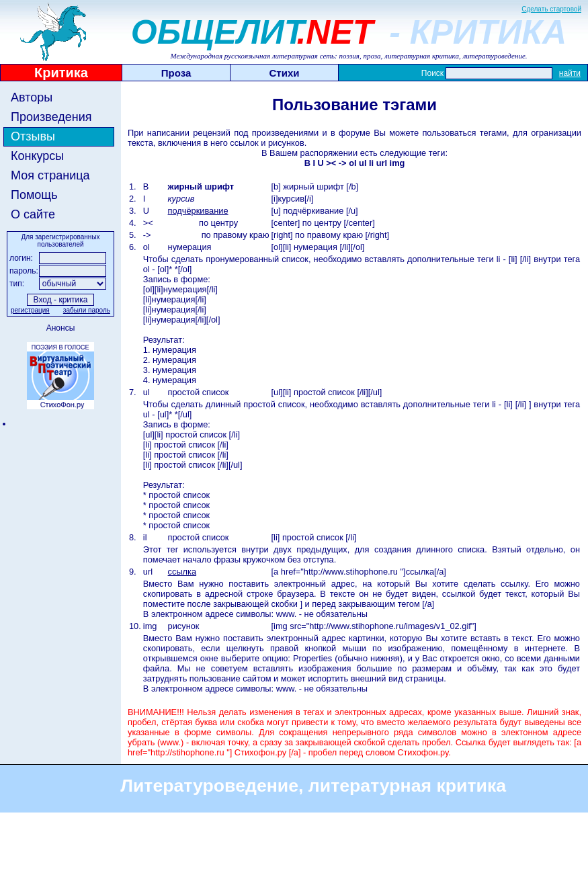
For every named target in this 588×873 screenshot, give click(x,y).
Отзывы (33, 136)
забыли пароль (87, 310)
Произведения (51, 117)
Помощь (34, 195)
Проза (176, 73)
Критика (61, 73)
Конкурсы (37, 156)
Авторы (32, 97)
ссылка (182, 572)
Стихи (285, 73)
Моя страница (50, 175)
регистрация (30, 310)
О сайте (33, 214)
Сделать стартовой (551, 9)
